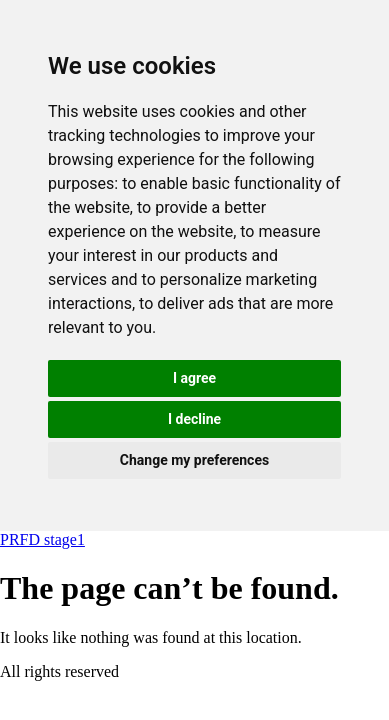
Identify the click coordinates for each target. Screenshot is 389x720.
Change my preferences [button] (194, 460)
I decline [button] (194, 419)
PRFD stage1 (42, 539)
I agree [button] (194, 378)
